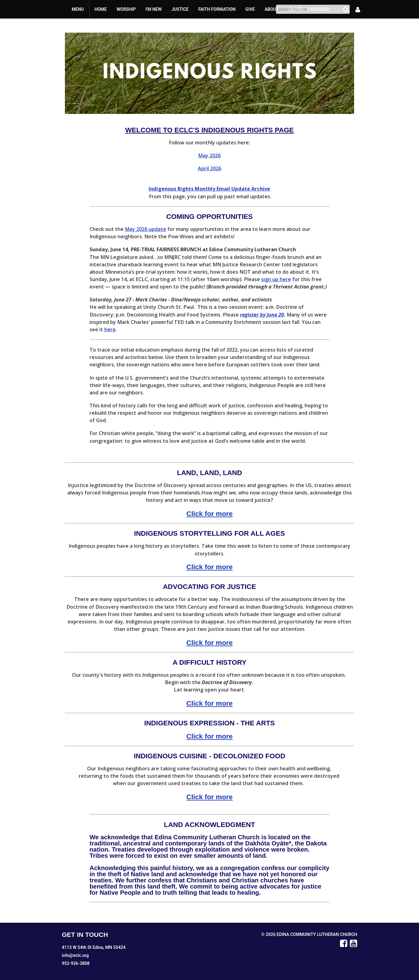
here (110, 329)
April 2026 (209, 168)
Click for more (210, 514)
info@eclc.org (75, 955)
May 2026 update (146, 229)
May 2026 (209, 155)
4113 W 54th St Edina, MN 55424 (94, 947)
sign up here (276, 279)
